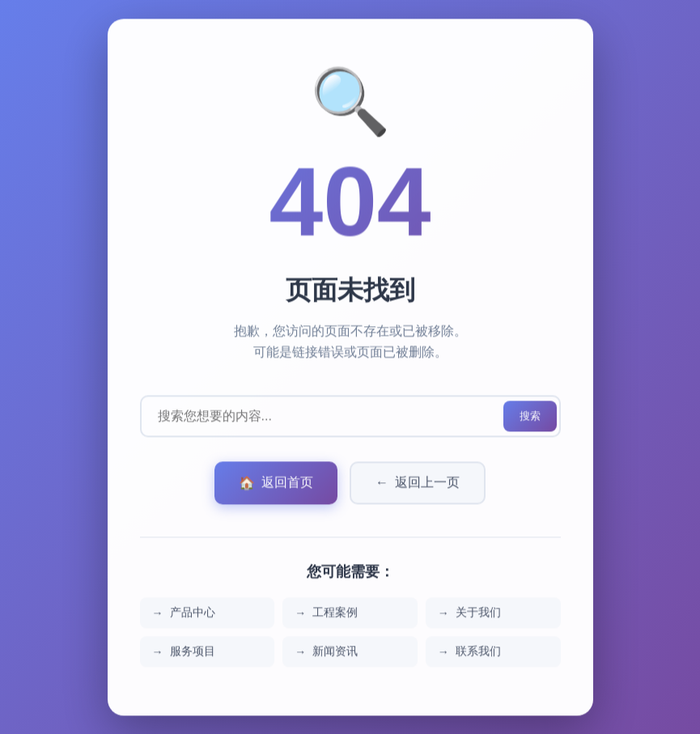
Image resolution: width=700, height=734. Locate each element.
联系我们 (478, 654)
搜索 (530, 419)
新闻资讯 (335, 654)
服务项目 (193, 654)
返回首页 (276, 486)
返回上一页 (418, 486)
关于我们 (478, 615)
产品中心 (193, 615)
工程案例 (335, 615)
